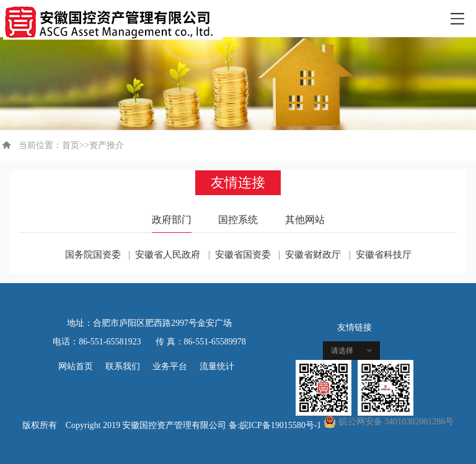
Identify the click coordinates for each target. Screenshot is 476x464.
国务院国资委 (93, 255)
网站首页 (76, 366)
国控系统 (238, 220)
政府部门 (172, 220)
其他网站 (305, 220)
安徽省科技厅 (384, 255)
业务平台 (170, 366)
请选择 (342, 351)
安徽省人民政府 (168, 255)
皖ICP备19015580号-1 (282, 425)
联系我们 (123, 366)
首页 (71, 145)
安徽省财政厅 (313, 255)
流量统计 (217, 366)
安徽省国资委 (243, 255)
